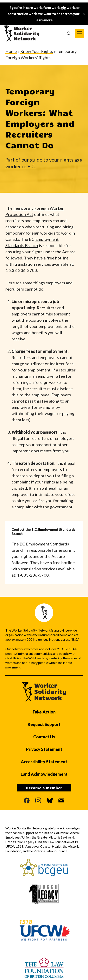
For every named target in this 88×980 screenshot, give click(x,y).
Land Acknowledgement (44, 774)
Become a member (44, 788)
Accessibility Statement (44, 762)
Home (11, 51)
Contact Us (44, 737)
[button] (80, 33)
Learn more (44, 20)
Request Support (44, 724)
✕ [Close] (84, 14)
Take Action (44, 712)
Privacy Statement (44, 749)
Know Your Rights (37, 51)
